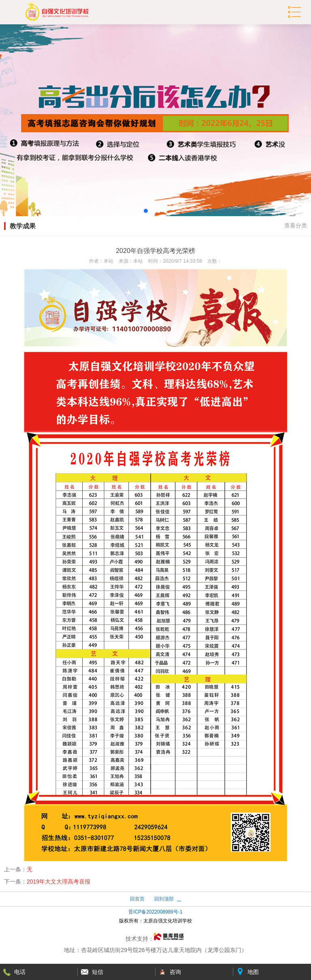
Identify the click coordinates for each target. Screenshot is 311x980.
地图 (253, 972)
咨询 (175, 972)
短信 (98, 972)
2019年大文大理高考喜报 (59, 881)
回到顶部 (164, 899)
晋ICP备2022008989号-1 (155, 912)
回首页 (137, 899)
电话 (20, 972)
